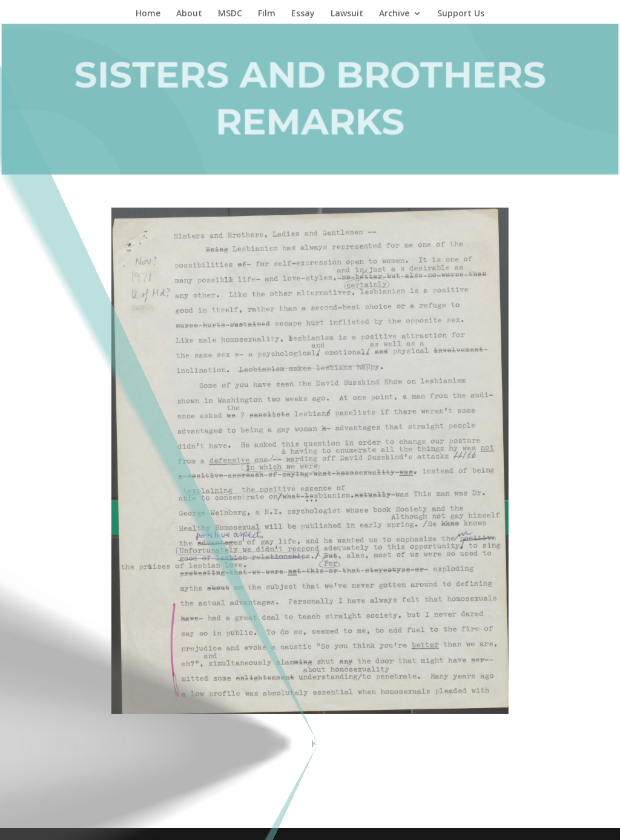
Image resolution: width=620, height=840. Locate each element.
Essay (303, 14)
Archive (394, 14)
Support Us (461, 14)
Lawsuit (347, 14)
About (189, 14)
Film (267, 14)
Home (148, 14)
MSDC (230, 14)
